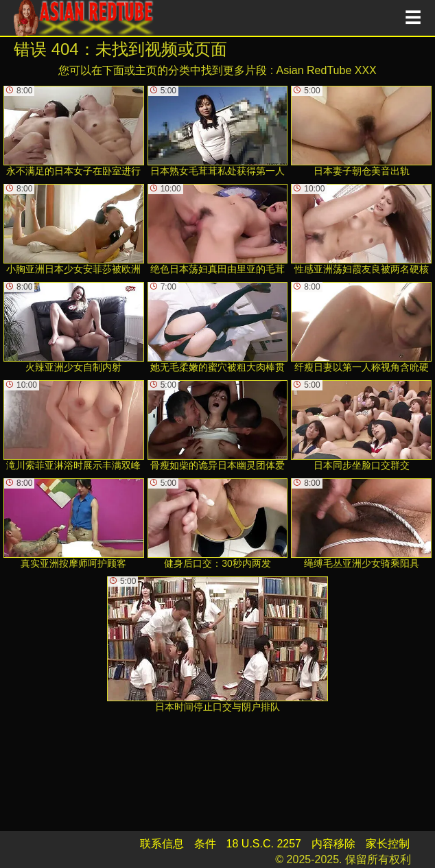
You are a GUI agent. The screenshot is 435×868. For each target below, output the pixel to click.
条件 (205, 844)
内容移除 (333, 844)
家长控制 (388, 844)
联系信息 (162, 844)
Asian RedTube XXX (327, 70)
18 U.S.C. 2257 (264, 844)
